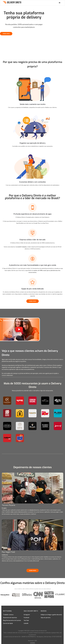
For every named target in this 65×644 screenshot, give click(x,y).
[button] (60, 3)
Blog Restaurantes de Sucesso (12, 620)
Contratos (32, 643)
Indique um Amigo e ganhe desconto (51, 615)
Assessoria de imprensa (10, 618)
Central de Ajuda (8, 623)
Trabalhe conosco (8, 615)
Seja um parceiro (46, 618)
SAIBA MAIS (6, 34)
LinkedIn (26, 623)
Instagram (27, 615)
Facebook (26, 618)
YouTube (26, 620)
